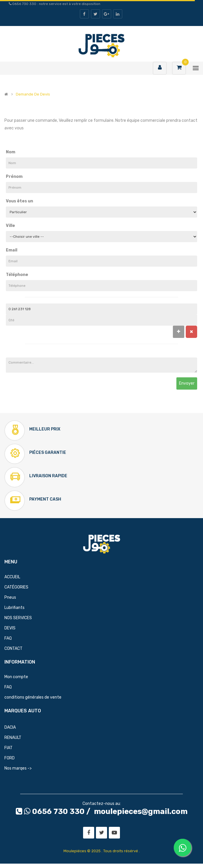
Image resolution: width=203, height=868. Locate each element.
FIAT (8, 748)
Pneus (10, 597)
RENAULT (13, 738)
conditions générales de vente (33, 697)
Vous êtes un (19, 201)
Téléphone (17, 275)
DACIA (10, 727)
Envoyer (187, 383)
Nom (11, 152)
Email (12, 250)
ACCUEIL (12, 577)
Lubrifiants (14, 608)
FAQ (8, 638)
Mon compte (16, 677)
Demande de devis (33, 94)
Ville (10, 226)
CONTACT (13, 649)
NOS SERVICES (18, 618)
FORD (10, 758)
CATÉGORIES (16, 587)
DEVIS (10, 628)
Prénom (14, 177)
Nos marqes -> (18, 768)
